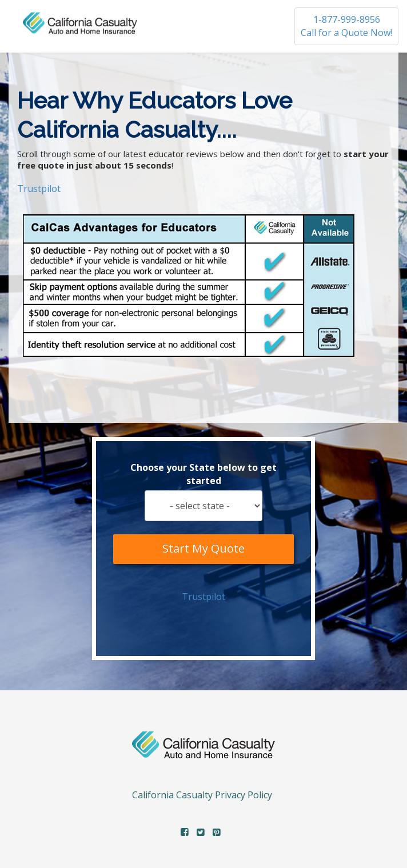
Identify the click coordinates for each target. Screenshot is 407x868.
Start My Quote (203, 549)
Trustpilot (39, 189)
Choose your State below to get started (203, 474)
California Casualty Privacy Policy (202, 795)
